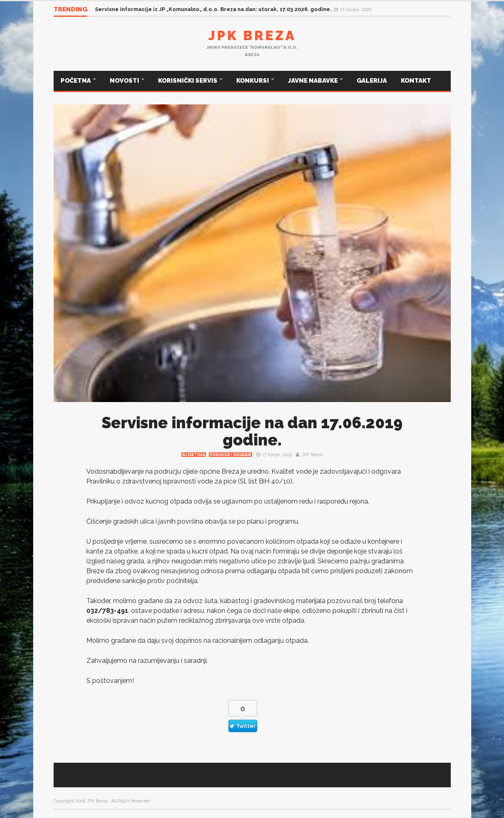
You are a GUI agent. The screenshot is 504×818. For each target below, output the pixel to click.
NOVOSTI (125, 81)
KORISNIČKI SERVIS (188, 81)
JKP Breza (312, 455)
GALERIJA (372, 81)
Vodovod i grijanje (231, 455)
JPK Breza (252, 35)
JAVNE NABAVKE (313, 81)
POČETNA (76, 81)
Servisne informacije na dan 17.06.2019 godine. (252, 431)
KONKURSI (253, 81)
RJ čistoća (194, 455)
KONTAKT (416, 81)
